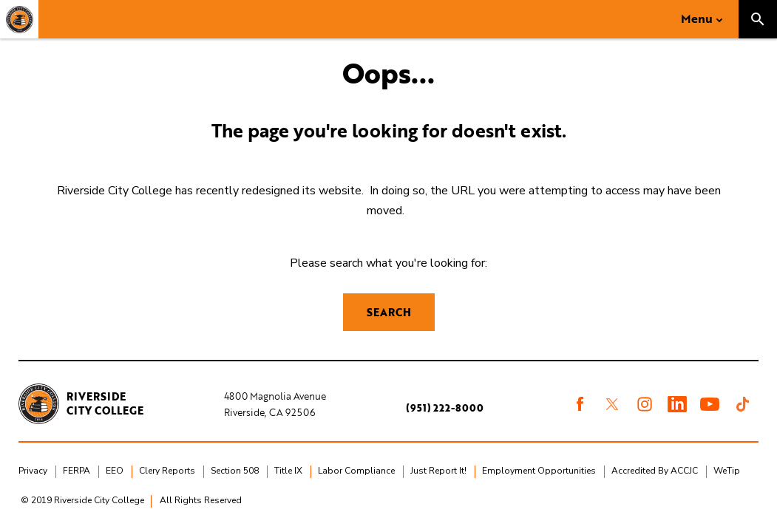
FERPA (77, 471)
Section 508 (235, 471)
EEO (115, 471)
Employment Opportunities (539, 471)
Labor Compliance (356, 471)
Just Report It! (438, 471)
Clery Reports (167, 471)
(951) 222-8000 (445, 408)
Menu (697, 18)
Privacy (33, 471)
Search (389, 312)
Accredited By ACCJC (655, 471)
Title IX (288, 471)
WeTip (727, 471)
